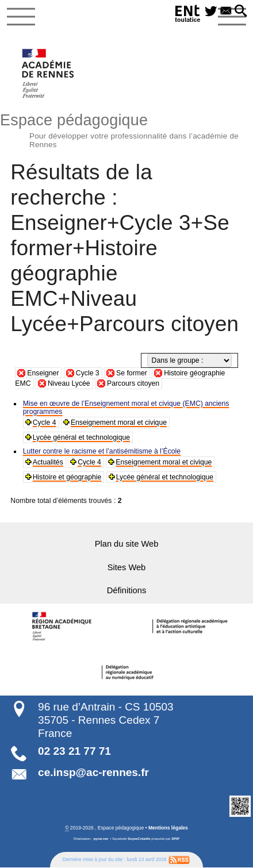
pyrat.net (101, 839)
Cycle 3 (88, 373)
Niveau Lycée (69, 383)
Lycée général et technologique (82, 437)
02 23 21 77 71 (74, 751)
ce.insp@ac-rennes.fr (93, 772)
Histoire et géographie (67, 477)
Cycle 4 (45, 423)
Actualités (48, 462)
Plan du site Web (127, 544)
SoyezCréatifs (139, 839)
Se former (132, 373)
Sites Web (127, 567)
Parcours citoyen (133, 383)
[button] (241, 12)
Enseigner (43, 373)
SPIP (175, 839)
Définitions (127, 590)
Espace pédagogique (126, 129)
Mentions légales (168, 828)
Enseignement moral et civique (119, 423)
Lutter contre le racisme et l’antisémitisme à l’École (102, 451)
